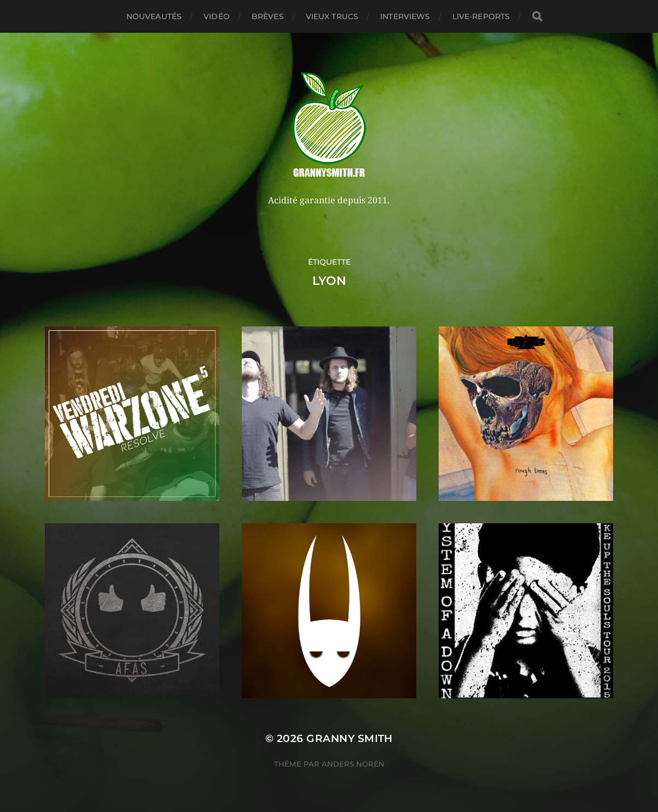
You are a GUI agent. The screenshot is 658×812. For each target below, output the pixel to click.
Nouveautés (154, 16)
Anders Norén (353, 764)
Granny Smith (350, 738)
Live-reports (481, 16)
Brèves (268, 16)
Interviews (405, 16)
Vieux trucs (332, 16)
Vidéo (217, 16)
